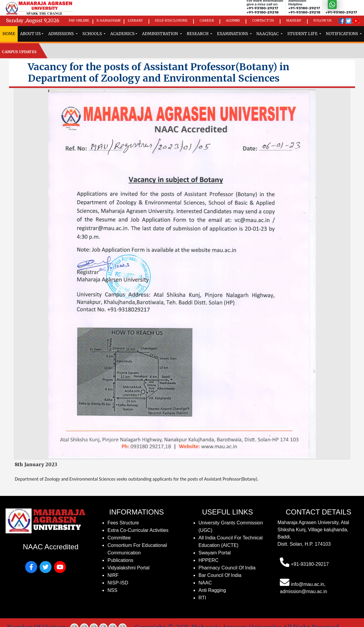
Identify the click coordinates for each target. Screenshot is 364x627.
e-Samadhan (108, 20)
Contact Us (263, 20)
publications (120, 560)
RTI (202, 598)
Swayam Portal (215, 553)
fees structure (123, 523)
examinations (233, 34)
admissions (61, 34)
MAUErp (294, 20)
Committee (119, 538)
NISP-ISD (118, 583)
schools (93, 34)
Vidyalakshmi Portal (129, 568)
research (198, 34)
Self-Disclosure (171, 20)
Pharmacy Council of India (227, 568)
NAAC (205, 583)
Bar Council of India (220, 575)
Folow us (323, 20)
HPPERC (209, 560)
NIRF (113, 575)
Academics (122, 34)
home (9, 34)
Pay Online (79, 20)
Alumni (233, 20)
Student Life (303, 34)
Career (207, 20)
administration (160, 34)
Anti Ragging (212, 590)
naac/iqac (268, 34)
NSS (112, 590)
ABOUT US (30, 34)
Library (135, 20)
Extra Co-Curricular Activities (138, 530)
